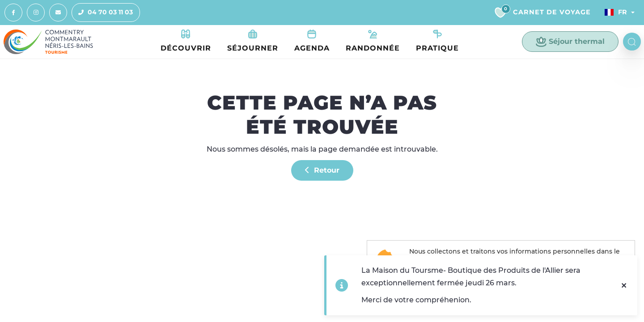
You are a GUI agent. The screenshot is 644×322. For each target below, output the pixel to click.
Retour (322, 170)
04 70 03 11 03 (102, 13)
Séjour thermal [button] (570, 42)
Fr (616, 12)
